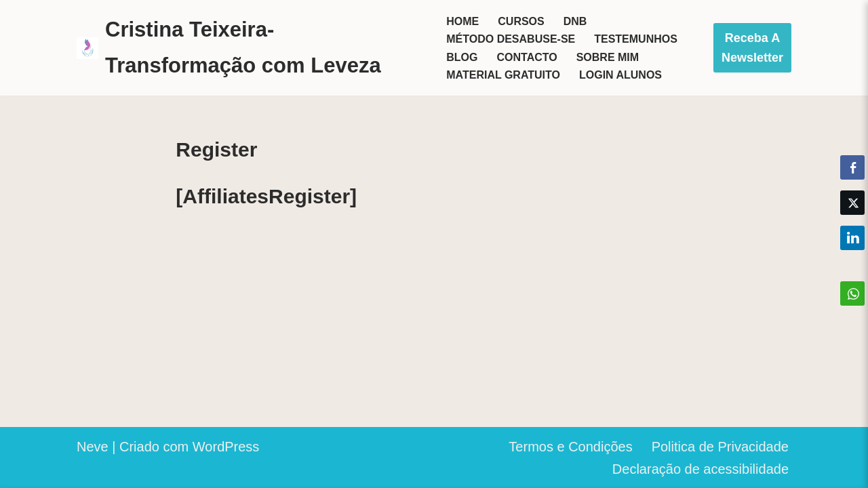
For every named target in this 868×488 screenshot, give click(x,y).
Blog (462, 57)
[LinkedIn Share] (852, 238)
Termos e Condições (570, 447)
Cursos (521, 21)
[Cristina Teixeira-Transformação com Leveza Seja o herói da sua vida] (250, 48)
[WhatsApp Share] (852, 293)
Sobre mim (608, 57)
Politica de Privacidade (720, 447)
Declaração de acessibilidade (701, 469)
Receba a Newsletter (752, 48)
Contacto (527, 57)
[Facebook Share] (852, 167)
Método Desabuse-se (511, 39)
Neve (93, 447)
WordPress (226, 447)
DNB (575, 21)
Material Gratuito (503, 75)
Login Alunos (620, 75)
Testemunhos (636, 39)
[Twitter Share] (852, 203)
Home (462, 21)
